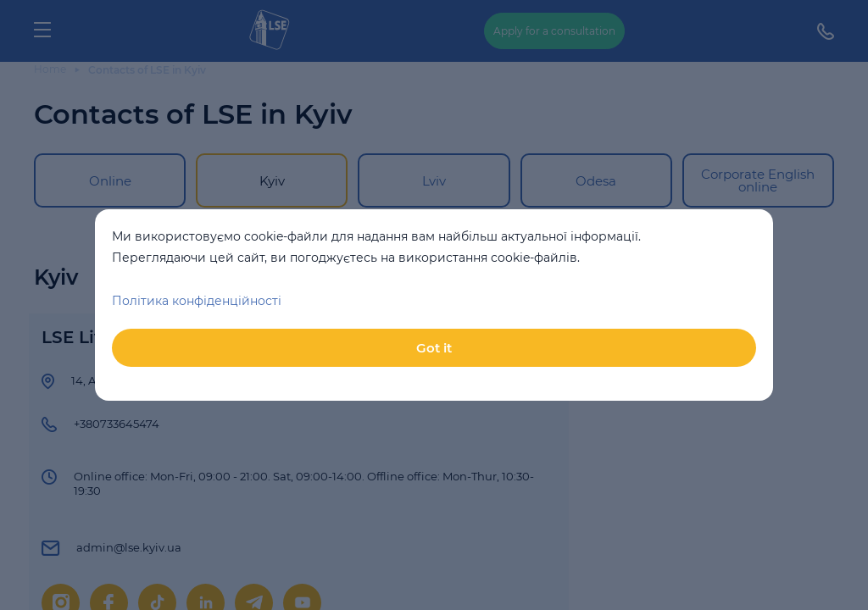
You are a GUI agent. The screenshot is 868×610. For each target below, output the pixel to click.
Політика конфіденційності (197, 301)
